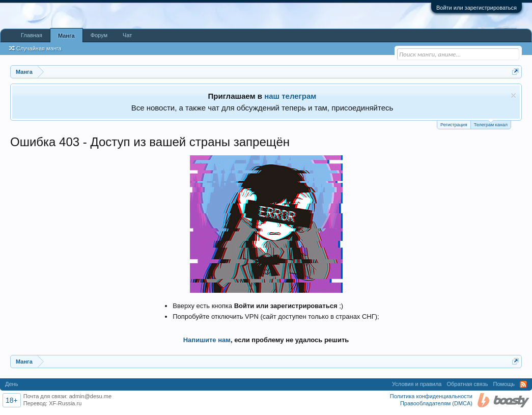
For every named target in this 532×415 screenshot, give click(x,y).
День (11, 384)
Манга (66, 36)
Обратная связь (467, 384)
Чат (127, 35)
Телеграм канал (491, 124)
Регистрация (454, 125)
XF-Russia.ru (65, 403)
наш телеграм (290, 96)
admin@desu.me (90, 396)
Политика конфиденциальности (431, 396)
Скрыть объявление (513, 95)
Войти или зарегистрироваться (477, 8)
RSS (523, 384)
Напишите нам (207, 340)
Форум (99, 35)
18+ (12, 400)
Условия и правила (417, 384)
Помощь (504, 384)
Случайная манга (35, 48)
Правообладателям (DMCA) (436, 403)
